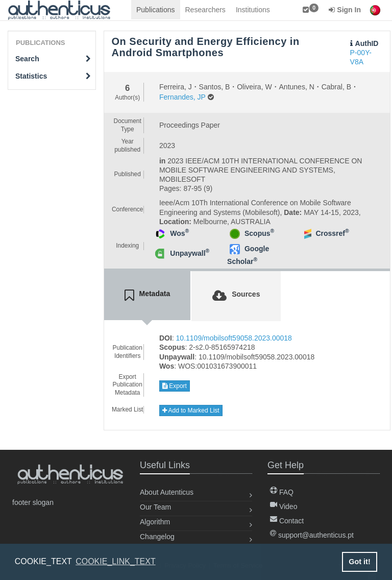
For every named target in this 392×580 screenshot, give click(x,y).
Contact (287, 521)
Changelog (157, 537)
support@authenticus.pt (312, 535)
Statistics (53, 76)
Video (284, 506)
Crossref (332, 233)
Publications (156, 10)
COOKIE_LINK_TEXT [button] (116, 561)
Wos (179, 233)
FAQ (282, 492)
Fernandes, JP (182, 97)
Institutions (253, 10)
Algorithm (155, 522)
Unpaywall (190, 253)
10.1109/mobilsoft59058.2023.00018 (234, 338)
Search (53, 59)
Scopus (259, 233)
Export (175, 386)
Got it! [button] (359, 562)
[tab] (148, 296)
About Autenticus (167, 492)
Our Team (155, 507)
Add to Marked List (191, 410)
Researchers (205, 10)
